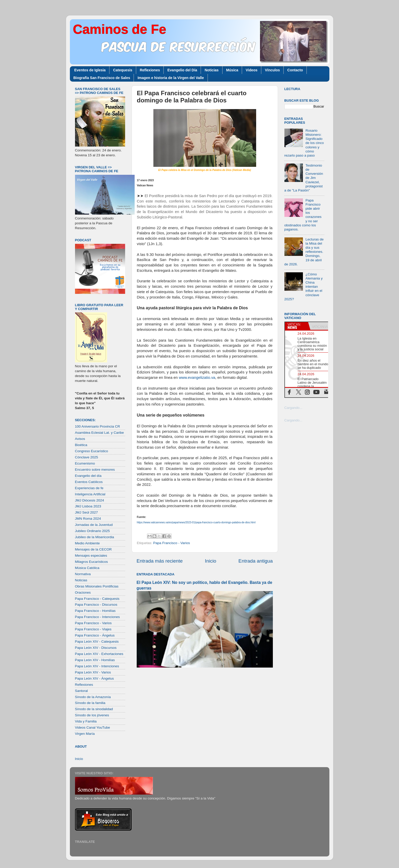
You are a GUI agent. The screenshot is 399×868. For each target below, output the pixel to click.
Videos (252, 70)
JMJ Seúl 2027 (86, 512)
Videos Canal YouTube (93, 727)
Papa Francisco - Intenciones (98, 617)
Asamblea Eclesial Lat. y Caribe (100, 433)
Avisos (80, 439)
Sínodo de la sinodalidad (94, 709)
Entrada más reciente (160, 561)
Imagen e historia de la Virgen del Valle (171, 78)
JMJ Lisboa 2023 (88, 506)
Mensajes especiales (91, 556)
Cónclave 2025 (87, 457)
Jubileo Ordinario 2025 (92, 531)
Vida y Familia (86, 721)
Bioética (81, 445)
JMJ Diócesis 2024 (90, 500)
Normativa (83, 574)
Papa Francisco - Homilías (95, 611)
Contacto (295, 70)
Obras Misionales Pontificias (97, 586)
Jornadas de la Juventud (94, 525)
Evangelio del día (88, 476)
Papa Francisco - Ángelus (95, 635)
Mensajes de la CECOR (93, 549)
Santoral (81, 691)
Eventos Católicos (89, 482)
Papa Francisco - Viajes (93, 629)
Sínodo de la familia (90, 703)
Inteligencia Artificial (90, 494)
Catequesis (123, 70)
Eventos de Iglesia (90, 70)
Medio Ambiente (87, 543)
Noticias (211, 70)
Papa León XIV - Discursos (96, 648)
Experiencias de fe (89, 488)
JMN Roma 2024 (88, 519)
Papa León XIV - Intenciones (97, 666)
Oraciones (83, 592)
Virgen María (85, 734)
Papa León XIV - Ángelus (95, 678)
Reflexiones (150, 70)
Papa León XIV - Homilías (95, 660)
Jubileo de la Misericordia (95, 537)
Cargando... (294, 408)
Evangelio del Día (182, 70)
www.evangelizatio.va (197, 378)
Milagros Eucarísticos (91, 562)
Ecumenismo (85, 463)
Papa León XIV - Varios (93, 672)
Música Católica (87, 568)
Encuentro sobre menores (95, 470)
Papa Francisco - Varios (171, 543)
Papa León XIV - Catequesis (97, 642)
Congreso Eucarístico (92, 451)
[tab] (296, 326)
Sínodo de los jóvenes (92, 715)
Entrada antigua (256, 561)
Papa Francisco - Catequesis (97, 599)
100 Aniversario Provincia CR (98, 426)
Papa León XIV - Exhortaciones (99, 654)
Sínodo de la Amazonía (93, 697)
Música (232, 70)
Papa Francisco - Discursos (96, 605)
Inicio (211, 561)
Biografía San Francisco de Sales (102, 78)
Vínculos (272, 70)
